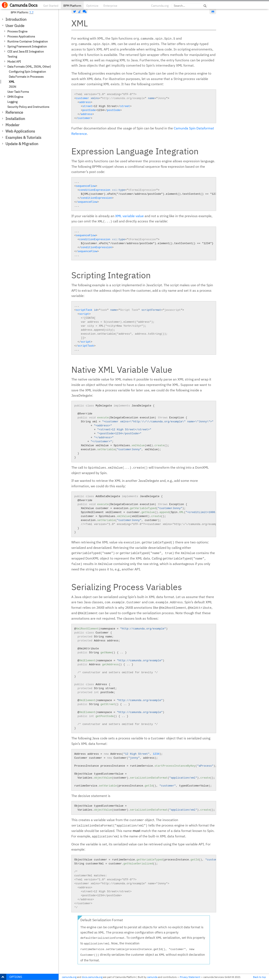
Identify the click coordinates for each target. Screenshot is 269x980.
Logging (12, 102)
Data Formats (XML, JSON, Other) (29, 67)
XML (12, 82)
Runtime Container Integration (28, 41)
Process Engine (17, 31)
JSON (12, 87)
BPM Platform (72, 6)
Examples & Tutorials (23, 137)
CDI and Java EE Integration (26, 52)
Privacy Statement (190, 977)
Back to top (259, 977)
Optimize (92, 6)
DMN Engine (15, 97)
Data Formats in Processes (26, 77)
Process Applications (21, 36)
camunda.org (69, 977)
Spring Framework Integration (27, 46)
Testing (12, 57)
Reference (14, 112)
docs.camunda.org (92, 977)
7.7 (31, 12)
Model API (14, 62)
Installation (15, 119)
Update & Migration (22, 144)
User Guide (15, 26)
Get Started (51, 6)
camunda (152, 977)
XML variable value (129, 216)
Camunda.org (160, 6)
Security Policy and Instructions (28, 107)
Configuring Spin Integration (27, 72)
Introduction (16, 19)
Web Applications (20, 131)
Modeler (12, 125)
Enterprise (110, 6)
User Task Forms (18, 92)
